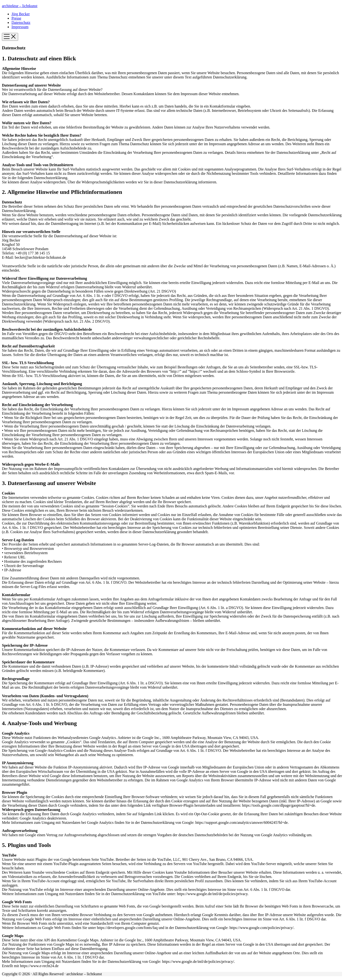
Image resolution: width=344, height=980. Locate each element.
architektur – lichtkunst (20, 6)
